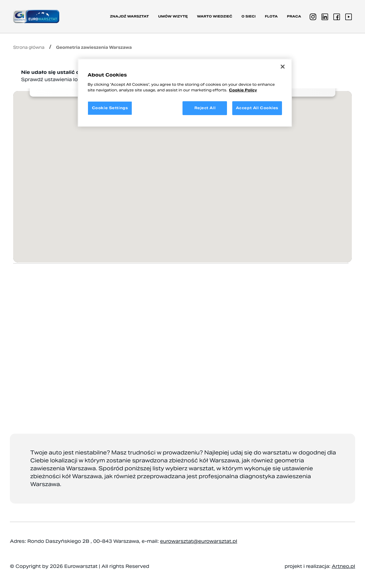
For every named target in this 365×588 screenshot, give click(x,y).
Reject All (205, 108)
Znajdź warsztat (129, 16)
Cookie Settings (110, 108)
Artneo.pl (343, 566)
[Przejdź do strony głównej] (36, 16)
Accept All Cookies (257, 108)
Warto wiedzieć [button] (215, 16)
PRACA (294, 16)
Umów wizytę (173, 16)
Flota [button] (271, 16)
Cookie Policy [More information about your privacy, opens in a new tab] (243, 90)
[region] (185, 93)
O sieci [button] (249, 16)
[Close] (283, 67)
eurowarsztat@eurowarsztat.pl (199, 541)
